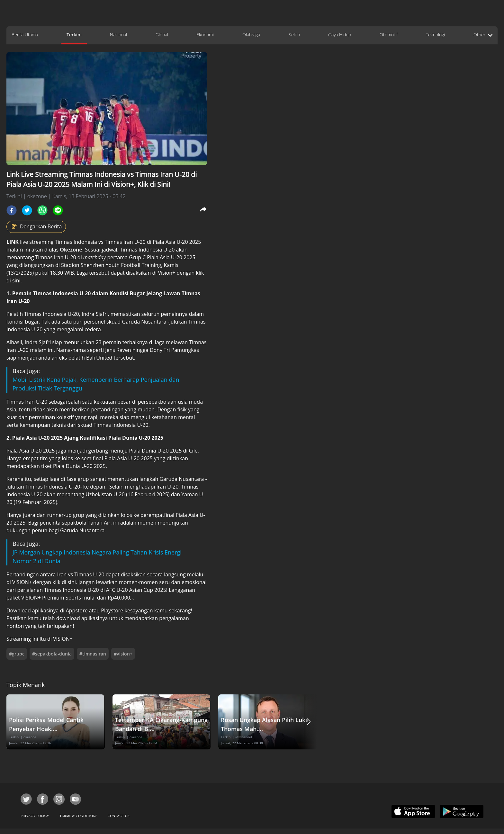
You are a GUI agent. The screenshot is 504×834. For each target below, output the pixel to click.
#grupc (17, 654)
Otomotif (389, 35)
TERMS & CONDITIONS (78, 816)
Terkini (74, 35)
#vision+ (123, 654)
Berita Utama (25, 35)
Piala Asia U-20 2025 (177, 242)
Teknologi (435, 35)
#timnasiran (93, 654)
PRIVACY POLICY (35, 816)
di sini (14, 280)
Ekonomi (205, 35)
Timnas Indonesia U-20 (53, 487)
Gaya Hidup (340, 35)
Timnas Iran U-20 (126, 242)
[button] (309, 722)
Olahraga (251, 35)
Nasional (118, 35)
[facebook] (12, 210)
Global (162, 35)
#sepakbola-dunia (52, 654)
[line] (58, 210)
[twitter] (27, 210)
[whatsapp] (42, 210)
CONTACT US (119, 816)
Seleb (294, 35)
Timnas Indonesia (76, 242)
